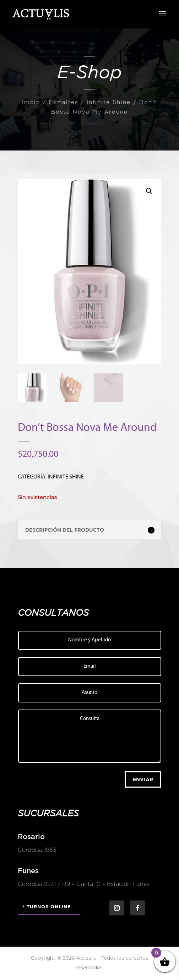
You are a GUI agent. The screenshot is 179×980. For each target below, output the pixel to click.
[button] (149, 191)
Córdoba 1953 (35, 850)
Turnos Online (49, 907)
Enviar (143, 779)
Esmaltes (64, 102)
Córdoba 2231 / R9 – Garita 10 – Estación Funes (81, 884)
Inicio (31, 102)
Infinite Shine (109, 102)
